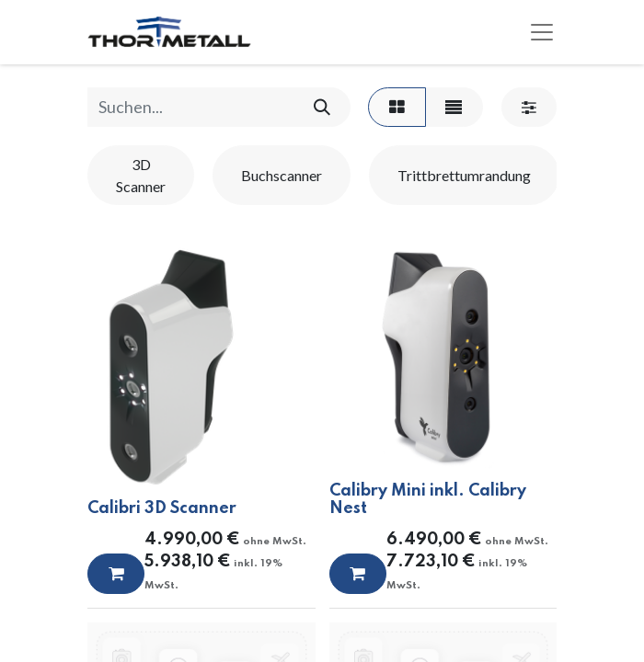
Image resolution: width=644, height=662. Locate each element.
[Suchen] (322, 107)
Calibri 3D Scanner (162, 508)
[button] (116, 573)
